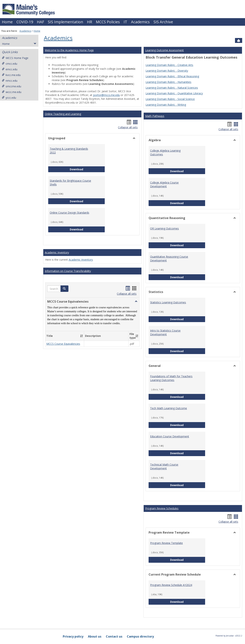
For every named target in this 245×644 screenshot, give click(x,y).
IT (125, 22)
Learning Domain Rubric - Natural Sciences (172, 88)
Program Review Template (166, 543)
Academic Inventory (57, 252)
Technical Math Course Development (164, 466)
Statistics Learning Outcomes (168, 302)
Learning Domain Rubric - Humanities (168, 82)
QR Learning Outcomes (164, 228)
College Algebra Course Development (164, 184)
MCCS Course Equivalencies (63, 344)
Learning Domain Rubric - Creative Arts (169, 65)
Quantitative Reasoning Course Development (169, 258)
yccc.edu (9, 98)
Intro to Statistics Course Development (165, 332)
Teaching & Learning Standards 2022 (69, 151)
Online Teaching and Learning (63, 114)
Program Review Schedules (162, 508)
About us (95, 636)
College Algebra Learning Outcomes (165, 152)
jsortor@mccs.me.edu (106, 95)
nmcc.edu (10, 81)
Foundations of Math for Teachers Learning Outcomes (171, 378)
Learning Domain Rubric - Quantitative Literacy (174, 93)
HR (90, 22)
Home (7, 22)
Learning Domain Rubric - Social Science (170, 99)
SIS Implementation (66, 22)
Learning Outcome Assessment (164, 50)
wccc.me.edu (12, 92)
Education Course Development (170, 436)
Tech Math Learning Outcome (169, 408)
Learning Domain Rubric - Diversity (167, 71)
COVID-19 (25, 22)
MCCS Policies (108, 22)
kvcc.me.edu (11, 75)
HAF (40, 22)
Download (87, 169)
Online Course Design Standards (69, 213)
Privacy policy (73, 636)
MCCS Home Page (15, 58)
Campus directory (140, 636)
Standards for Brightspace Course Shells (70, 183)
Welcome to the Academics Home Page (69, 50)
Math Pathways (155, 116)
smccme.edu (12, 86)
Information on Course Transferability (68, 271)
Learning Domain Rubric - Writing (166, 105)
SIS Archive (163, 22)
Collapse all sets (128, 127)
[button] (64, 289)
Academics (140, 22)
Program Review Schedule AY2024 (171, 585)
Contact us (114, 636)
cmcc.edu (10, 64)
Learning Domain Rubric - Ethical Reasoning (172, 76)
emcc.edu (10, 69)
